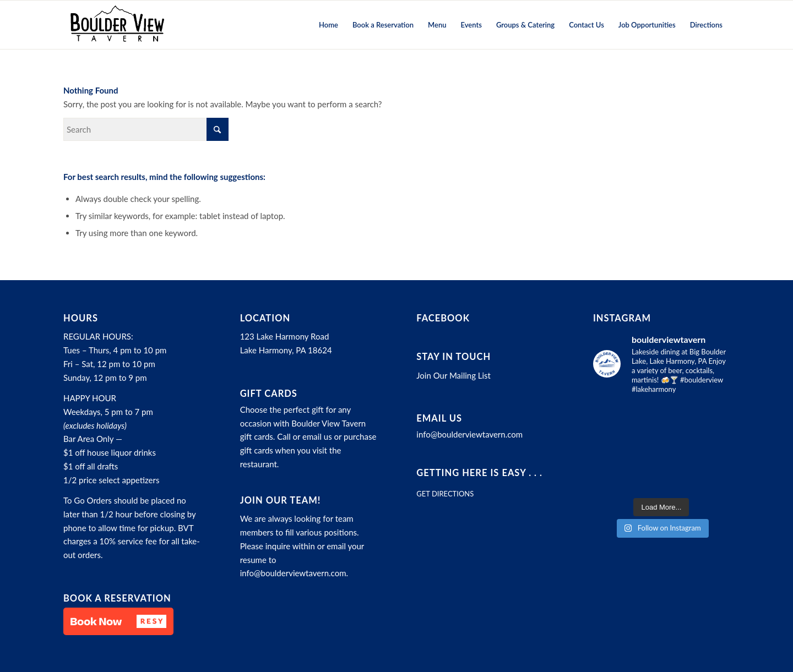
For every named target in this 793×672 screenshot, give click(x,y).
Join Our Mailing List (453, 375)
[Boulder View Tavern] (117, 25)
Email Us (439, 418)
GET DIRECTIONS (445, 494)
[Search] (146, 129)
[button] (118, 621)
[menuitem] (328, 25)
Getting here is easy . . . (479, 473)
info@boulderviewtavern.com (293, 573)
